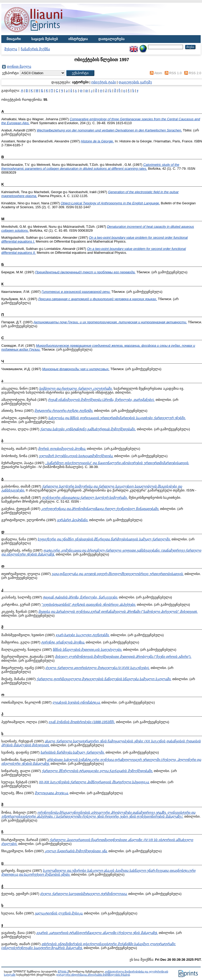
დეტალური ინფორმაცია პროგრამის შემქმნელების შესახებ (93, 975)
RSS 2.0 (195, 73)
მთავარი (14, 39)
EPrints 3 (63, 972)
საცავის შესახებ (45, 39)
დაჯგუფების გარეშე (135, 82)
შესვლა (11, 49)
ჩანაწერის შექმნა (35, 49)
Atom (158, 73)
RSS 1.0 (175, 73)
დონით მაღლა (19, 67)
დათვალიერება (111, 39)
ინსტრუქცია (78, 39)
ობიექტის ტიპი (104, 82)
